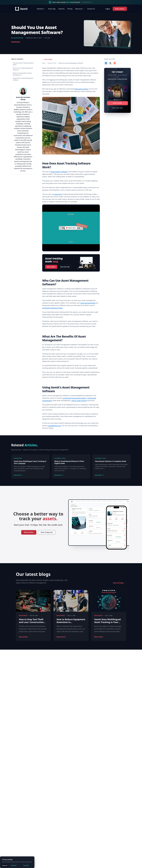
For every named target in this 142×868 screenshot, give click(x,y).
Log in (108, 9)
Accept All (14, 865)
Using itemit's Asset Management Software (23, 79)
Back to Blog (47, 59)
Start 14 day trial (47, 532)
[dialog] (17, 862)
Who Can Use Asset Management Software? (23, 69)
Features (61, 9)
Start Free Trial (65, 267)
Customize (26, 865)
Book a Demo (51, 266)
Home (44, 63)
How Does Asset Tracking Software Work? (23, 64)
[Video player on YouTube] (71, 228)
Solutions (41, 9)
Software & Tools (52, 63)
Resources (80, 9)
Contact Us (91, 9)
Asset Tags (52, 9)
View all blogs (119, 583)
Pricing (70, 9)
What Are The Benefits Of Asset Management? (22, 74)
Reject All (5, 865)
